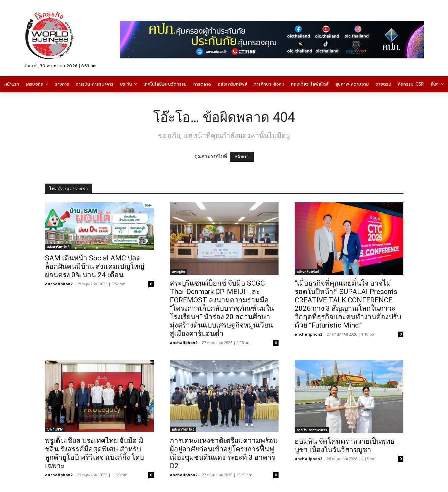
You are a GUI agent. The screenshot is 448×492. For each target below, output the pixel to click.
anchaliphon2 (59, 284)
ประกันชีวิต (55, 429)
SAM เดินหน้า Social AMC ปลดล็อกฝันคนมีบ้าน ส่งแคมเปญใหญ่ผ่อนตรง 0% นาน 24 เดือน (95, 266)
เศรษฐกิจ (178, 272)
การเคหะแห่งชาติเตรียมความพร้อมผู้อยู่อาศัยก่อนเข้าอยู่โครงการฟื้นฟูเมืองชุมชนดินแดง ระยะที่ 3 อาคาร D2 (224, 453)
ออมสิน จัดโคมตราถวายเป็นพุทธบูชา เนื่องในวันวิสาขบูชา (345, 446)
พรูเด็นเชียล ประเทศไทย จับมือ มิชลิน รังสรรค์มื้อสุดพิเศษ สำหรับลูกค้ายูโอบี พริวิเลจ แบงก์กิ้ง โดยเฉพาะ (94, 453)
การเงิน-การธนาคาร (312, 430)
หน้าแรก (242, 157)
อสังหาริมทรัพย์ (58, 247)
